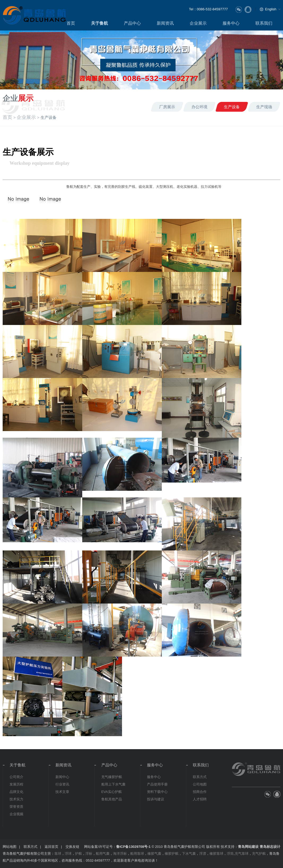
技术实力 (16, 799)
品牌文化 (16, 792)
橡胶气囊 (154, 854)
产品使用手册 (157, 784)
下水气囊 (189, 854)
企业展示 (198, 23)
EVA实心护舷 (112, 792)
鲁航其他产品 (112, 799)
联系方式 (200, 777)
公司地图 (200, 784)
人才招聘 (200, 799)
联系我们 (264, 23)
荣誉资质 (16, 807)
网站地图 (10, 847)
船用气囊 (103, 854)
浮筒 (230, 854)
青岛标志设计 (270, 847)
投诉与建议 (156, 799)
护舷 (79, 854)
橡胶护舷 (172, 854)
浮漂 (203, 854)
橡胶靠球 (216, 854)
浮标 (89, 854)
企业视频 (16, 814)
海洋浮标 (120, 854)
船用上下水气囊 (113, 784)
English (271, 9)
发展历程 (16, 784)
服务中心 (231, 23)
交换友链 (72, 847)
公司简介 (16, 777)
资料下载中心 (157, 792)
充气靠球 (242, 854)
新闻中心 (62, 777)
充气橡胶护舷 (112, 777)
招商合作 (200, 792)
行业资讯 (62, 784)
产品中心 (132, 23)
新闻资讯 (165, 23)
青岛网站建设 (248, 847)
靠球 (58, 854)
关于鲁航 (99, 23)
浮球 (68, 854)
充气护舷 (259, 854)
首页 (71, 23)
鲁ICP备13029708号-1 (133, 847)
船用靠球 (137, 854)
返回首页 (51, 847)
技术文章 (62, 792)
